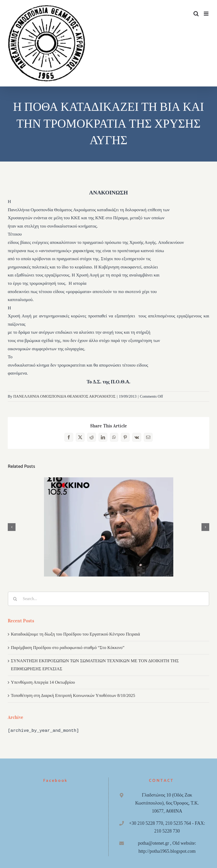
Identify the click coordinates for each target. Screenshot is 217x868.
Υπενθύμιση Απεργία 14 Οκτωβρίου (43, 682)
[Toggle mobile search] (196, 14)
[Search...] (109, 599)
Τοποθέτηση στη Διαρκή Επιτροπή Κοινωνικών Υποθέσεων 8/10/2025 (73, 695)
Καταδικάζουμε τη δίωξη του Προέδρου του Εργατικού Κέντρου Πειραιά (75, 634)
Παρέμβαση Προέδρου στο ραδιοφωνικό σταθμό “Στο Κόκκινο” (68, 648)
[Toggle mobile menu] (207, 14)
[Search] (15, 599)
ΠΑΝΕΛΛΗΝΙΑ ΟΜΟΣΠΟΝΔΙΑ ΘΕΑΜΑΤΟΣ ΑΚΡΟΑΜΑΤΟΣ (64, 396)
